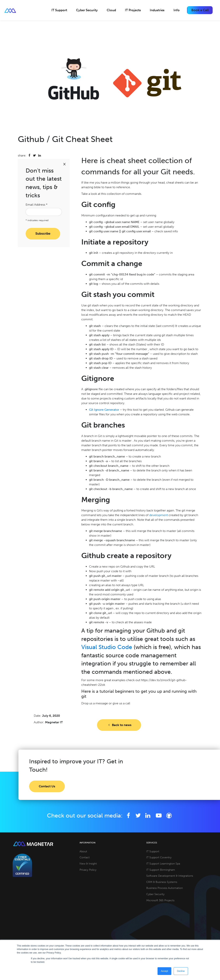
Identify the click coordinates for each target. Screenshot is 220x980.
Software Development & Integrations (170, 876)
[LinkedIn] (148, 815)
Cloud (111, 10)
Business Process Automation (165, 888)
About (83, 851)
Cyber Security (87, 10)
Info (177, 10)
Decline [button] (181, 971)
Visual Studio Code (107, 647)
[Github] (169, 815)
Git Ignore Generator (104, 410)
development (159, 515)
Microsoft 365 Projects (160, 900)
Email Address (37, 205)
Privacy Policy (88, 870)
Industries (157, 10)
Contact (85, 857)
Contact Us (47, 786)
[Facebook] (128, 815)
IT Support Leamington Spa (163, 864)
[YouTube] (159, 815)
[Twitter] (138, 815)
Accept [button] (164, 971)
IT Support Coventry (159, 857)
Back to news (119, 725)
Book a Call (200, 10)
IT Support (59, 10)
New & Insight (88, 864)
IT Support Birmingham (161, 870)
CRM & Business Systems (162, 882)
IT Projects (133, 10)
